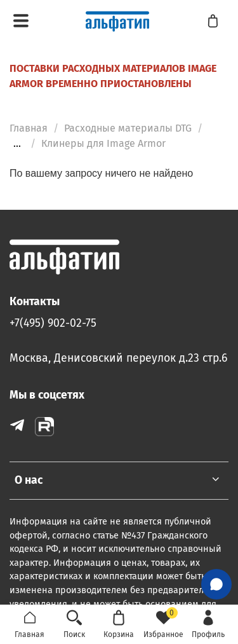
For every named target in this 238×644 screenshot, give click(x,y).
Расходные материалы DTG (128, 128)
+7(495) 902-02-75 (53, 323)
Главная (29, 128)
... (17, 144)
